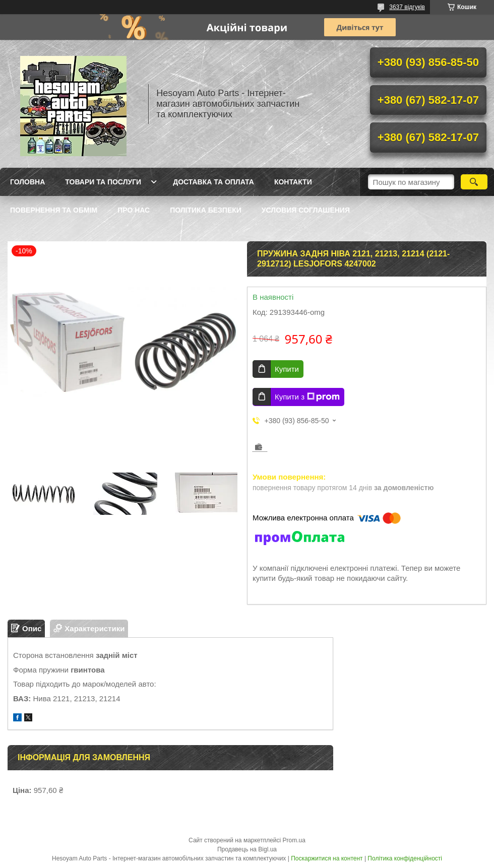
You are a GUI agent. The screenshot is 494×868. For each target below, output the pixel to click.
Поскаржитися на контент (327, 858)
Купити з (307, 397)
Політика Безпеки (206, 210)
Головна (27, 182)
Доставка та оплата (213, 182)
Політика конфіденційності (405, 858)
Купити (287, 369)
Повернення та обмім (54, 210)
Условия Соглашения (306, 210)
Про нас (134, 210)
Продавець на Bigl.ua (247, 849)
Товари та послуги (103, 182)
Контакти (293, 182)
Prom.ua (294, 840)
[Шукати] (474, 182)
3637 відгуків (407, 7)
